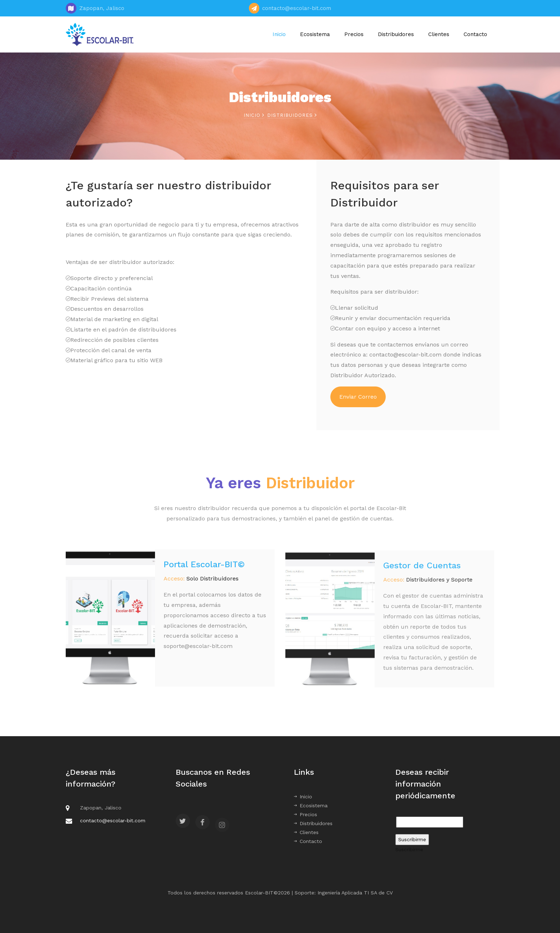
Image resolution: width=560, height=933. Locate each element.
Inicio (279, 34)
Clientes (439, 34)
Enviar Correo (358, 397)
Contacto (475, 34)
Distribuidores (396, 34)
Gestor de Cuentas (422, 572)
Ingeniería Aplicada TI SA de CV (355, 893)
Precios (354, 34)
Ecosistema (315, 34)
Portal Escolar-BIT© (204, 569)
